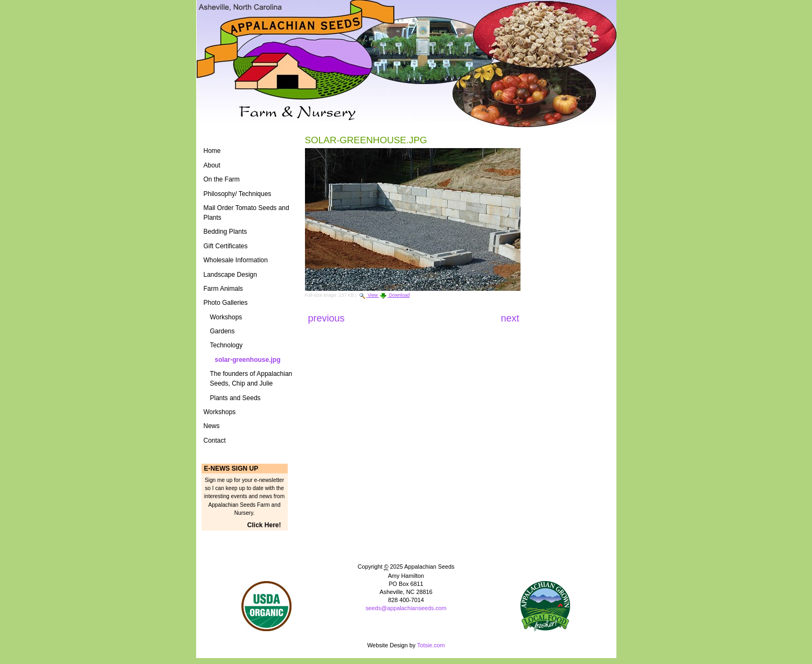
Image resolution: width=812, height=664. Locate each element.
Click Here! (264, 525)
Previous (328, 318)
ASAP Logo (546, 606)
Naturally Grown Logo (266, 606)
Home (212, 151)
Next (510, 318)
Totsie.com (431, 645)
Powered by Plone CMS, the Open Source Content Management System (406, 626)
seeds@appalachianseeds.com (406, 608)
